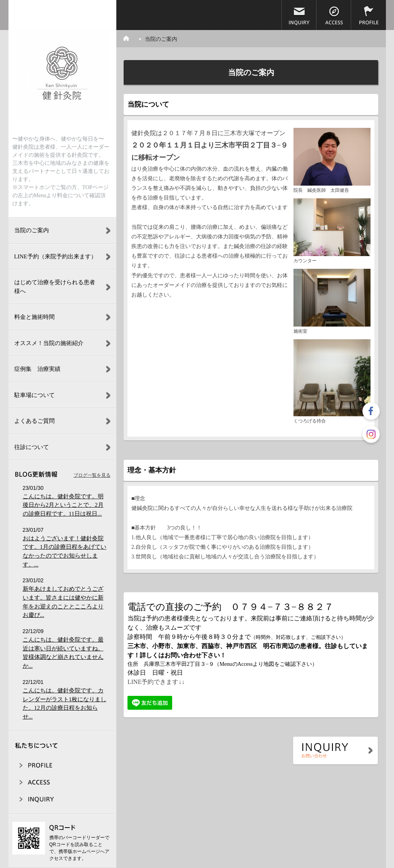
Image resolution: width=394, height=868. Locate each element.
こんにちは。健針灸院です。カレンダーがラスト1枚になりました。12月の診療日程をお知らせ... (65, 704)
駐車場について (34, 395)
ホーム (131, 38)
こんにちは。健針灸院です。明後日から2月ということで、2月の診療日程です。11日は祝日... (63, 505)
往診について (32, 447)
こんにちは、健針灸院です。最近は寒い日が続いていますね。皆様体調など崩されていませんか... (63, 653)
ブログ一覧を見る (92, 475)
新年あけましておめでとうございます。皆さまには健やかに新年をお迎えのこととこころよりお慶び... (63, 602)
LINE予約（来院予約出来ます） (55, 256)
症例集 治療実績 (37, 369)
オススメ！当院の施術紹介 (49, 343)
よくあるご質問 (34, 421)
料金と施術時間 (34, 317)
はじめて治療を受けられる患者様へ (55, 287)
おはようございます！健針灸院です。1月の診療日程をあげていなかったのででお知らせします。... (65, 551)
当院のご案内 (32, 230)
